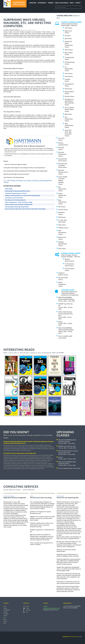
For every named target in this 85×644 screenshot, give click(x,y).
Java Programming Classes (69, 119)
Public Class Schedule (62, 3)
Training (51, 3)
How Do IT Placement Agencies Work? (16, 164)
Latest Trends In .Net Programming (14, 177)
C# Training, (35, 180)
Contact (78, 3)
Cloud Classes (69, 76)
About (72, 3)
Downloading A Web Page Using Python (17, 207)
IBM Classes (68, 114)
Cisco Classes (69, 73)
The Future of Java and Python (14, 198)
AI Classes (68, 36)
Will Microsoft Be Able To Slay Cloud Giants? (16, 174)
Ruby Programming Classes (62, 202)
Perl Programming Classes (62, 189)
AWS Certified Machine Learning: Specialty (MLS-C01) (66, 314)
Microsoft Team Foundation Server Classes (63, 165)
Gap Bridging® (7, 610)
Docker (60, 322)
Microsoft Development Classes (62, 154)
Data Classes (68, 89)
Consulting (33, 3)
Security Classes (63, 209)
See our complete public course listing (69, 468)
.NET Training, (11, 180)
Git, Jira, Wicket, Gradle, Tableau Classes (69, 109)
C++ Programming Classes (69, 69)
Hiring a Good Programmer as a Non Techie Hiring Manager (23, 195)
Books (5, 623)
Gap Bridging (42, 3)
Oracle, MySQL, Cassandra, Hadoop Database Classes (63, 180)
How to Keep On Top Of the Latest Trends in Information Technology (25, 209)
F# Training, (19, 180)
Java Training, (27, 180)
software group (70, 637)
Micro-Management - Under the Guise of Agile (19, 202)
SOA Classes (62, 217)
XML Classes (62, 248)
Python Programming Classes (62, 195)
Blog (4, 617)
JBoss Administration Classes (69, 125)
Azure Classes (69, 50)
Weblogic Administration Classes (63, 244)
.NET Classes (68, 28)
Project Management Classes (62, 284)
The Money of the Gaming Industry (15, 200)
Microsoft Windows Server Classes (63, 172)
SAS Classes (62, 207)
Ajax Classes (68, 38)
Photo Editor (9, 189)
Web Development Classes (62, 232)
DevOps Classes (69, 96)
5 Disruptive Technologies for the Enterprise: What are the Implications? (24, 168)
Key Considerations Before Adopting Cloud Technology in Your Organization (25, 171)
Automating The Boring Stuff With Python (18, 191)
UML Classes (62, 225)
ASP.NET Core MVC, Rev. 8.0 (67, 446)
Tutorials (5, 616)
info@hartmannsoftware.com (52, 608)
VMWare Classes (63, 228)
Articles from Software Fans (28, 30)
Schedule (5, 612)
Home (5, 606)
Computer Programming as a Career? (16, 193)
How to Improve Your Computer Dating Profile (19, 204)
